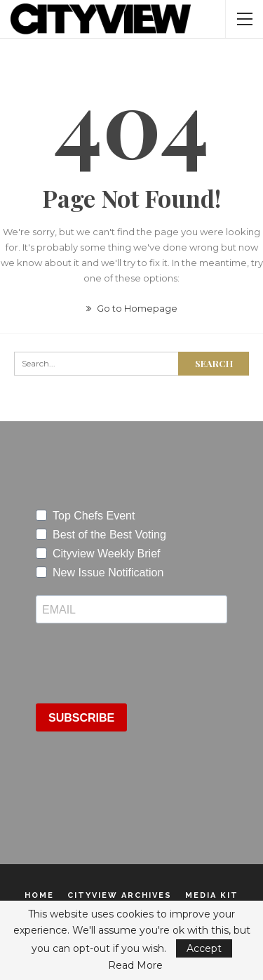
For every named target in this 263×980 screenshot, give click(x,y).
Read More (135, 965)
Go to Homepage (132, 308)
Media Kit (212, 895)
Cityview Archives (120, 895)
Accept (204, 948)
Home (39, 895)
